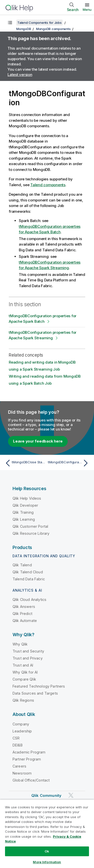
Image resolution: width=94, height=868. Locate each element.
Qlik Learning (24, 519)
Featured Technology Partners (39, 686)
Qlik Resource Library (31, 533)
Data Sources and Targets (35, 693)
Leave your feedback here (38, 441)
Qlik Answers (24, 607)
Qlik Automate (25, 621)
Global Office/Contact (31, 780)
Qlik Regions (23, 700)
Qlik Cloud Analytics (29, 600)
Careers (19, 766)
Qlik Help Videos (27, 498)
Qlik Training (23, 512)
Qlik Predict (22, 614)
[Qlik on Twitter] (71, 795)
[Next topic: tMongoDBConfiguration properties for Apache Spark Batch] (69, 463)
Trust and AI (23, 665)
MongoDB (24, 29)
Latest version (20, 75)
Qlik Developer (25, 505)
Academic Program (29, 752)
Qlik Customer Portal (30, 526)
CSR (16, 738)
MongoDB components (53, 29)
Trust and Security (28, 651)
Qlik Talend (22, 565)
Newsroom (22, 773)
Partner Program (27, 759)
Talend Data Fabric (29, 579)
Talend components (48, 185)
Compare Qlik (24, 679)
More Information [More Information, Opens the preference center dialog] (47, 862)
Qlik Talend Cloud (28, 572)
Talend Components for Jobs (39, 23)
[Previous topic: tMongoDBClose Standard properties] (25, 463)
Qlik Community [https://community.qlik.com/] (46, 795)
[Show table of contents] (10, 23)
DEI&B (18, 745)
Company (21, 724)
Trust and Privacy (28, 658)
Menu (87, 10)
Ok (47, 851)
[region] (47, 834)
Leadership (22, 731)
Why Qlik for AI (25, 672)
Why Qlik (20, 644)
